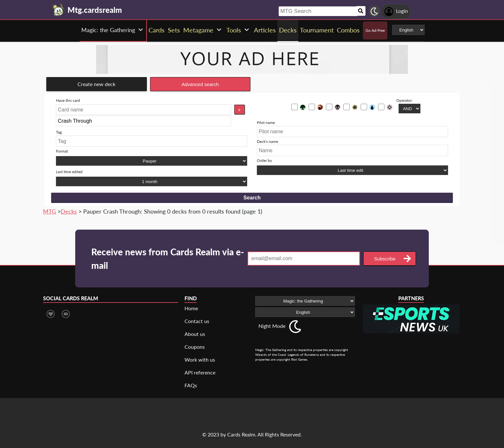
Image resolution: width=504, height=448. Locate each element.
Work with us (200, 360)
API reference (200, 372)
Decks (69, 211)
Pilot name (266, 123)
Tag (59, 132)
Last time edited (69, 172)
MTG (50, 211)
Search (252, 198)
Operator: (405, 100)
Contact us (197, 321)
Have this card (68, 100)
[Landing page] (59, 10)
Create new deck (96, 84)
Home (191, 308)
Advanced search (200, 84)
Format (62, 151)
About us (195, 334)
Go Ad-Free (375, 30)
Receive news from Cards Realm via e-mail (168, 259)
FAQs (191, 385)
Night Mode (272, 326)
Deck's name (267, 141)
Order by (264, 160)
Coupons (195, 347)
